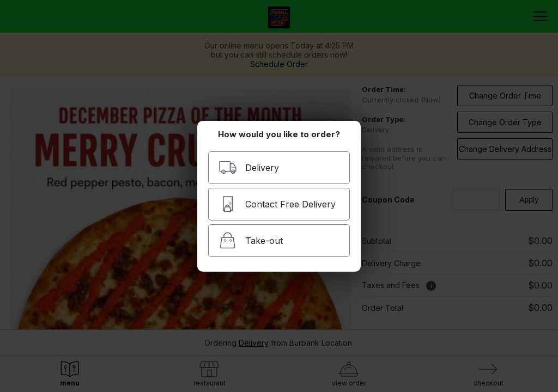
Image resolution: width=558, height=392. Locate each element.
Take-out (251, 240)
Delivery (249, 167)
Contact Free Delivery (277, 204)
